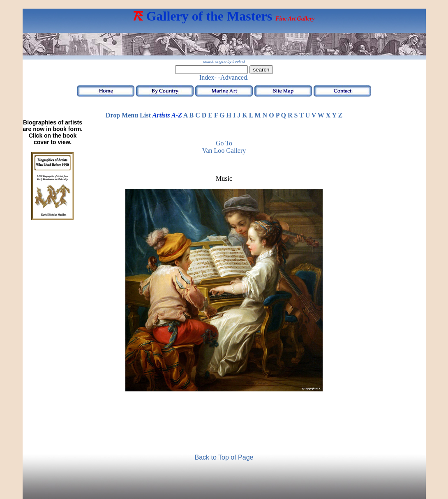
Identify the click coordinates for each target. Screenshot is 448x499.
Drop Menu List (128, 115)
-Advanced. (233, 77)
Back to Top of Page (224, 457)
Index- (208, 77)
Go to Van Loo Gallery (224, 147)
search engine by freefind (224, 62)
